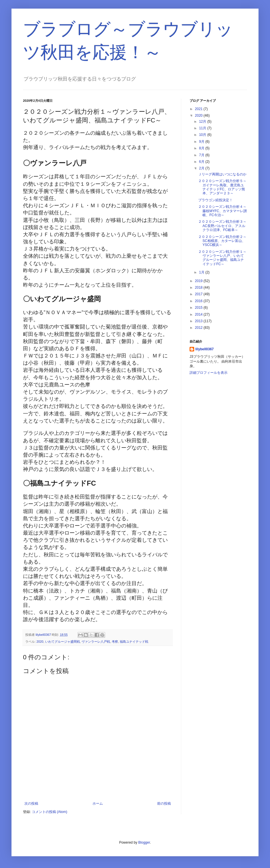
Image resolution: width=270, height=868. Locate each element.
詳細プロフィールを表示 (209, 373)
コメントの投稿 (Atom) (50, 812)
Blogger (144, 842)
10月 (203, 135)
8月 (202, 148)
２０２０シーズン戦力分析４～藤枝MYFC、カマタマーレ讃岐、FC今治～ (222, 211)
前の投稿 (164, 804)
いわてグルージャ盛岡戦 (62, 642)
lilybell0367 (205, 349)
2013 (199, 321)
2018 (199, 288)
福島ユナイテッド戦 (134, 642)
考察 (115, 642)
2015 (199, 308)
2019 (199, 281)
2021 (199, 109)
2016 (199, 301)
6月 (202, 162)
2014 (199, 314)
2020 (40, 642)
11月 (203, 128)
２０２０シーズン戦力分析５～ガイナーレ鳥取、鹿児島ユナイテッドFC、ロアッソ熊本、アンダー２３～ (222, 187)
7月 (202, 155)
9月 (202, 142)
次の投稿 (31, 804)
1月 (202, 272)
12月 (203, 122)
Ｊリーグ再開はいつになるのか (222, 174)
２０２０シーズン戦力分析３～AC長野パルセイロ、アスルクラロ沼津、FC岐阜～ (222, 226)
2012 (199, 328)
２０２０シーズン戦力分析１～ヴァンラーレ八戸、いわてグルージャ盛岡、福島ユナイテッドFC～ (222, 258)
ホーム (98, 804)
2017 (199, 294)
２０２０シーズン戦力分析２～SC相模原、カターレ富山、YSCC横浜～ (222, 241)
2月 (202, 168)
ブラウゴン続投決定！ (215, 200)
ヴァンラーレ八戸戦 (96, 642)
